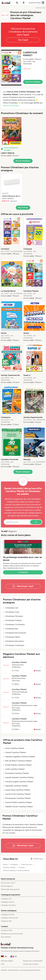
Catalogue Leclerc (8, 902)
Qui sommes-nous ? (8, 883)
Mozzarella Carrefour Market (16, 773)
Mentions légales (7, 961)
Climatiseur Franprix (12, 620)
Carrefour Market (9, 868)
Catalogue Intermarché (9, 918)
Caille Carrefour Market (14, 769)
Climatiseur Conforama (14, 624)
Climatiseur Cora (11, 612)
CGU (3, 964)
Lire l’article (23, 572)
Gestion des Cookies (31, 964)
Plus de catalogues (23, 161)
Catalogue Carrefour (8, 905)
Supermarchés (26, 865)
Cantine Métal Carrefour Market (17, 802)
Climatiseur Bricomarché (14, 633)
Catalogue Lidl (6, 899)
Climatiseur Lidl (11, 608)
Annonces (40, 8)
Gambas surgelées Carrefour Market (19, 757)
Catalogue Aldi (6, 921)
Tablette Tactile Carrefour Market (18, 807)
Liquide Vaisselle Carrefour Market (18, 777)
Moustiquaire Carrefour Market (17, 798)
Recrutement (6, 937)
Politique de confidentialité (33, 961)
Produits (22, 868)
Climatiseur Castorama (14, 645)
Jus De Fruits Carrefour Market (17, 794)
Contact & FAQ (6, 930)
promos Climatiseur (11, 106)
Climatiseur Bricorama (13, 641)
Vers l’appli (23, 40)
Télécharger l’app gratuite (10, 889)
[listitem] (12, 136)
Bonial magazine (7, 886)
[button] (23, 68)
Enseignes (14, 865)
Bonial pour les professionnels (12, 934)
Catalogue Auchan (8, 915)
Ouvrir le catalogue (33, 82)
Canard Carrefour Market (14, 752)
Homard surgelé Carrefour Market (18, 782)
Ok (36, 522)
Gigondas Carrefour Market (15, 786)
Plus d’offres (23, 208)
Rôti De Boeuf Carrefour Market (17, 761)
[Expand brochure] (11, 68)
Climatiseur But (11, 629)
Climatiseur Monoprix (13, 616)
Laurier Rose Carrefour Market (16, 790)
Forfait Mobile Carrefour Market (17, 765)
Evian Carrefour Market (14, 748)
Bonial (5, 865)
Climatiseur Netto (11, 637)
